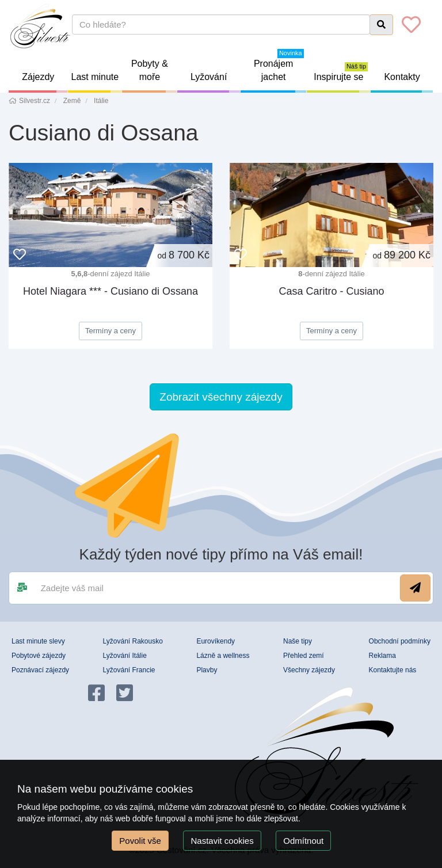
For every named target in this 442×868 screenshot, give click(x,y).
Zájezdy (45, 82)
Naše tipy (298, 641)
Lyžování (216, 82)
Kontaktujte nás (393, 670)
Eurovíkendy (216, 641)
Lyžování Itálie (125, 656)
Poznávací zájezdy (40, 670)
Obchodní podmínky (400, 641)
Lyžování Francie (129, 670)
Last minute (97, 82)
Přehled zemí (304, 656)
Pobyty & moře (154, 76)
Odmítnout (303, 841)
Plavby (207, 670)
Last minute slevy (38, 641)
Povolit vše (140, 841)
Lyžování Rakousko (133, 641)
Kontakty (409, 82)
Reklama (382, 656)
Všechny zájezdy (309, 670)
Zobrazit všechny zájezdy (221, 397)
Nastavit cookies (222, 841)
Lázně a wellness (223, 656)
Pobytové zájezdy (39, 656)
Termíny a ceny (110, 331)
